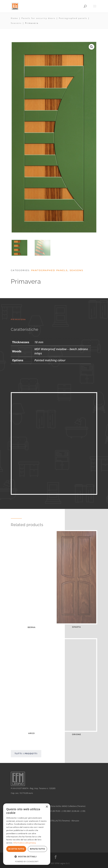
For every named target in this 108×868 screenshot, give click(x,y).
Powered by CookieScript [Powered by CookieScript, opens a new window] (27, 861)
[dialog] (27, 834)
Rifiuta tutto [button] (37, 849)
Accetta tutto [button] (16, 849)
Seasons (16, 23)
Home (14, 18)
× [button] (47, 807)
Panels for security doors (38, 18)
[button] (92, 47)
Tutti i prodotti (26, 753)
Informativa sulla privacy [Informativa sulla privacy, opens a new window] (25, 843)
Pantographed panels (73, 18)
